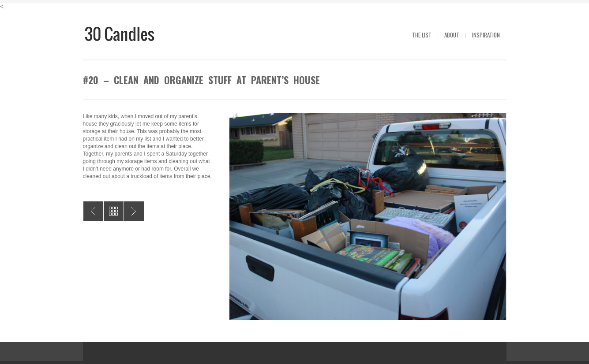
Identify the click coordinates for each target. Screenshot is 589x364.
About (452, 35)
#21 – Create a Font (93, 211)
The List (422, 35)
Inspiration (486, 35)
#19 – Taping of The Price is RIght (134, 211)
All (114, 211)
